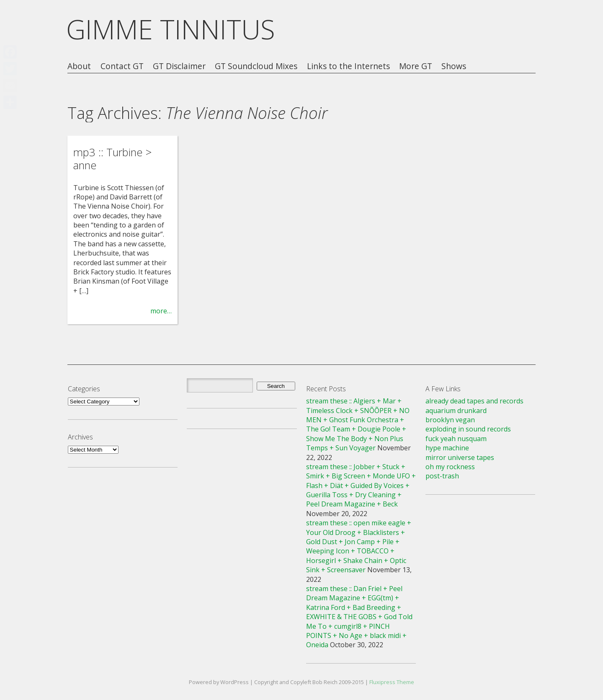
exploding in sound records (468, 429)
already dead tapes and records (474, 401)
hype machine (447, 448)
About (79, 66)
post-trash (442, 476)
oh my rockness (450, 467)
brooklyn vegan (450, 420)
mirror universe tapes (460, 457)
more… (161, 311)
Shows (454, 66)
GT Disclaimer (179, 66)
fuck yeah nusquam (456, 439)
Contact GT (122, 66)
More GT (416, 66)
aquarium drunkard (456, 411)
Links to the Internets (348, 66)
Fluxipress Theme (392, 682)
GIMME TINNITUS (171, 29)
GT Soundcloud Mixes (256, 66)
